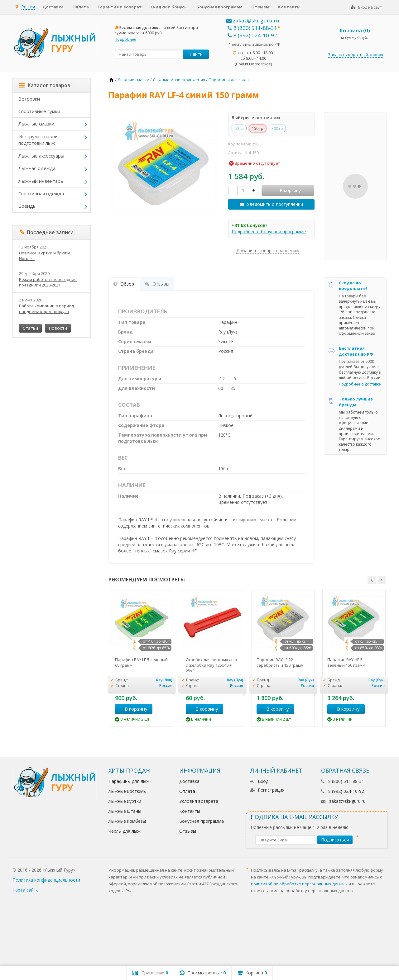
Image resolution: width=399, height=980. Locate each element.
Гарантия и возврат (120, 7)
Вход (259, 781)
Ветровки (29, 99)
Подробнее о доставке (360, 384)
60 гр (239, 128)
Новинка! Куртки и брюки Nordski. (44, 256)
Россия (28, 7)
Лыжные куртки (125, 801)
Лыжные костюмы (127, 791)
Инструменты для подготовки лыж (38, 140)
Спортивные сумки (39, 111)
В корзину (133, 709)
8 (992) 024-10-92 (252, 35)
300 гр (277, 128)
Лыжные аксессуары (41, 156)
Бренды (27, 206)
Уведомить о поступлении (275, 204)
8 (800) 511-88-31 (252, 28)
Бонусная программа (219, 7)
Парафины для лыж (129, 781)
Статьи (30, 328)
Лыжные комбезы (127, 821)
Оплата (81, 7)
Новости (58, 328)
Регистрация (267, 790)
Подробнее (125, 39)
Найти (196, 54)
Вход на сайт (366, 7)
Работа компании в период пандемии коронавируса (46, 309)
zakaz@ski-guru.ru (253, 20)
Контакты (289, 7)
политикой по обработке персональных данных (299, 884)
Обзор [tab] (124, 284)
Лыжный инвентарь (41, 181)
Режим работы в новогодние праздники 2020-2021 (48, 282)
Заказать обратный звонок (356, 54)
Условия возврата (199, 801)
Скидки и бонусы (169, 7)
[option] (142, 658)
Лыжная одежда (37, 168)
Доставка (53, 7)
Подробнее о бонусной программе (269, 232)
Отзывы (260, 7)
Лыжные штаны (125, 811)
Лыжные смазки (36, 124)
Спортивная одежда (41, 193)
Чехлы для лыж (125, 831)
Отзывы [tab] (157, 284)
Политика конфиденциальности (46, 880)
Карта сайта (26, 890)
